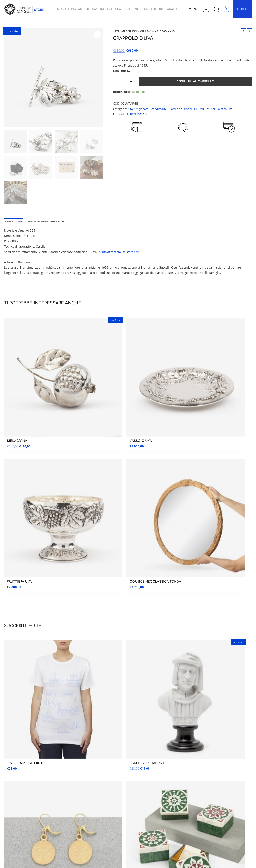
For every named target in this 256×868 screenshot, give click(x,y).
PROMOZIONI (140, 115)
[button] (216, 9)
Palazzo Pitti (227, 109)
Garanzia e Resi (203, 805)
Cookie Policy (202, 830)
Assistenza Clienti (205, 755)
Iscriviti (233, 542)
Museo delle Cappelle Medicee (85, 753)
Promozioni (121, 115)
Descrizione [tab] (15, 222)
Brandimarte (148, 31)
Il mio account (203, 772)
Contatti (199, 763)
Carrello (199, 780)
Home (116, 31)
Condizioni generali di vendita (212, 789)
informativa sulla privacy (190, 552)
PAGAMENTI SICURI (229, 139)
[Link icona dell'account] (206, 9)
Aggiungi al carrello (196, 82)
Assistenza (205, 742)
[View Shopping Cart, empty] (226, 9)
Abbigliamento (139, 755)
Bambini (134, 763)
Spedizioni (200, 797)
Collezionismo (139, 789)
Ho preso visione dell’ (173, 552)
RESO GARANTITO (136, 140)
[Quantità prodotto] (124, 82)
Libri (132, 772)
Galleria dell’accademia (17, 755)
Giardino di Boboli (182, 109)
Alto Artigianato (130, 31)
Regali (134, 780)
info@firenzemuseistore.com (121, 253)
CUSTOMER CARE (183, 140)
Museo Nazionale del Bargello (85, 762)
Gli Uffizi (202, 109)
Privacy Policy (202, 822)
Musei (213, 109)
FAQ (196, 814)
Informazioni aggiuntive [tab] (50, 222)
